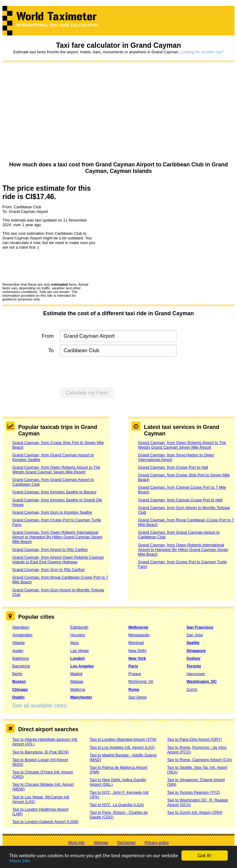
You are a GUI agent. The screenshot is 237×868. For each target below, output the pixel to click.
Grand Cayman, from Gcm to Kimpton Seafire (52, 512)
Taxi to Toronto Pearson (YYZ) (193, 792)
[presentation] (49, 266)
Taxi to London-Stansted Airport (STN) (123, 739)
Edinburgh (79, 627)
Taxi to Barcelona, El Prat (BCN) (41, 752)
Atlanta (19, 643)
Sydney (193, 658)
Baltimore (21, 658)
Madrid (76, 674)
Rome (134, 689)
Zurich (192, 689)
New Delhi (137, 651)
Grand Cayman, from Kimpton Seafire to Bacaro (54, 492)
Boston (19, 681)
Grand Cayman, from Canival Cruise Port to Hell (180, 500)
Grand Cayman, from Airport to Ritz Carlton (50, 550)
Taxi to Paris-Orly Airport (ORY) (194, 739)
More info (20, 861)
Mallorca (78, 689)
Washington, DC (202, 681)
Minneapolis (139, 635)
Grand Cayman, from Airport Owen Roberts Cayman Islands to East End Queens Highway (58, 560)
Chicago (20, 689)
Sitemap (101, 843)
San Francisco (200, 627)
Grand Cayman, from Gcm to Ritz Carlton (49, 570)
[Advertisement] (119, 112)
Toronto (194, 666)
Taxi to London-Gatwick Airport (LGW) (46, 822)
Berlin (17, 674)
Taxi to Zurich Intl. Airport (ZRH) (195, 812)
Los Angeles (82, 666)
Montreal (136, 643)
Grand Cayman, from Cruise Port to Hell (173, 467)
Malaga (77, 681)
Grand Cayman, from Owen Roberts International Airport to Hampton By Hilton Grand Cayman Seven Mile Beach (57, 537)
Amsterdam (22, 635)
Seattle (193, 643)
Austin (18, 651)
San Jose (195, 635)
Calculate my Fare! (87, 393)
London (78, 658)
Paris (133, 666)
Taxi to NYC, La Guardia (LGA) (117, 805)
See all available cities (39, 706)
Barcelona (21, 666)
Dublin (19, 697)
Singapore (196, 651)
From (48, 336)
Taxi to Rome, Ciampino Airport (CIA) (199, 760)
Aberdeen (21, 627)
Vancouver (196, 674)
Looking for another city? (202, 52)
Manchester (81, 697)
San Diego (138, 697)
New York (137, 658)
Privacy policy (157, 843)
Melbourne (138, 627)
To (51, 350)
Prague (135, 674)
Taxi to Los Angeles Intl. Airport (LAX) (122, 747)
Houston (78, 635)
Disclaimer (127, 843)
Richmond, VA (141, 681)
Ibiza (75, 643)
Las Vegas (80, 651)
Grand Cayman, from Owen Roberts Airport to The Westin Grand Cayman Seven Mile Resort (56, 470)
